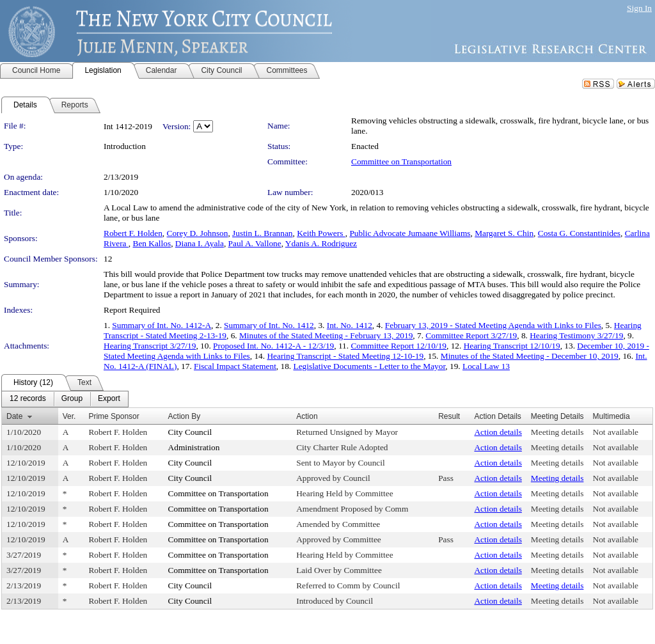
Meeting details (557, 432)
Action (307, 416)
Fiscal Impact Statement (235, 366)
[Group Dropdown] (72, 399)
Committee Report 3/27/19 (471, 335)
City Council (190, 432)
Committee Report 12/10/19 (399, 346)
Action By (185, 416)
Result (449, 416)
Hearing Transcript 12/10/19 (512, 346)
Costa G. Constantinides (579, 233)
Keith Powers (321, 233)
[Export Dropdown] (109, 399)
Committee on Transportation (401, 161)
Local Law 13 (486, 366)
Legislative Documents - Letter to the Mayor (370, 366)
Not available (616, 432)
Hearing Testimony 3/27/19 (576, 335)
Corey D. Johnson (198, 233)
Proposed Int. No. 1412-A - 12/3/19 (273, 346)
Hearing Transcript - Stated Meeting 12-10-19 (345, 356)
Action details (498, 432)
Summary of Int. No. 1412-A (162, 325)
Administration (194, 447)
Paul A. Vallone (255, 243)
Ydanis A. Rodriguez (321, 243)
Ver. (69, 416)
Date (14, 416)
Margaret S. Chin (504, 233)
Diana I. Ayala (200, 243)
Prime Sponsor (114, 416)
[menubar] (65, 399)
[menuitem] (28, 399)
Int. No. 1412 (350, 325)
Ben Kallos (152, 243)
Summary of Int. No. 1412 (269, 325)
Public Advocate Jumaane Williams (410, 233)
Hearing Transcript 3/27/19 (150, 346)
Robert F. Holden (133, 233)
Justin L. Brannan (262, 233)
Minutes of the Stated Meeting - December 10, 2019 (530, 356)
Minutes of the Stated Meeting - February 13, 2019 (326, 335)
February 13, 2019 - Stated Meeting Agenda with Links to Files (493, 325)
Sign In (639, 8)
